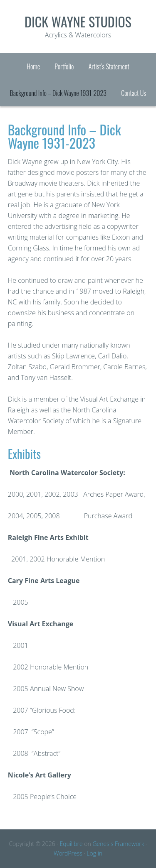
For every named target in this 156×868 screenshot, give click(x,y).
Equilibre (71, 844)
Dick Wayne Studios (78, 21)
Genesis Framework (118, 844)
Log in (94, 853)
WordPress (68, 853)
